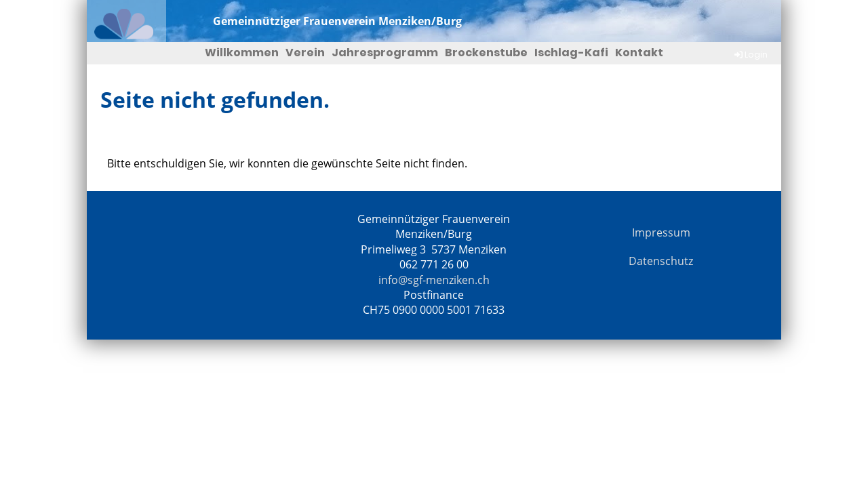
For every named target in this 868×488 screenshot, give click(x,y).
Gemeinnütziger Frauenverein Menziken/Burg (337, 21)
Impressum (661, 232)
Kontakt (639, 53)
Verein (305, 53)
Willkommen (242, 53)
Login (750, 55)
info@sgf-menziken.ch (434, 280)
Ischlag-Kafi (571, 53)
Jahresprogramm (385, 53)
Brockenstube (486, 53)
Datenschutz (661, 261)
